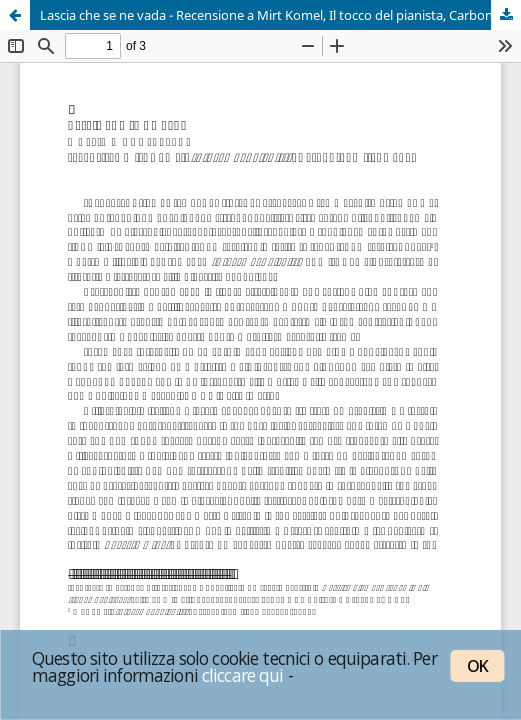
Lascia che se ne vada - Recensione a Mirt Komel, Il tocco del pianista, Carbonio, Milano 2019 (280, 15)
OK (477, 666)
